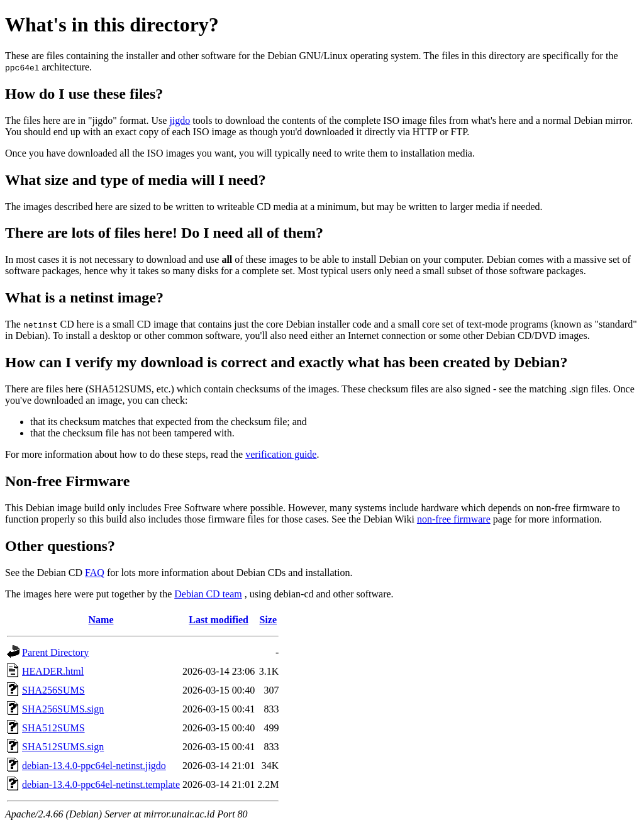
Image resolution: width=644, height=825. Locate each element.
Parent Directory (55, 652)
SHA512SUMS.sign (63, 747)
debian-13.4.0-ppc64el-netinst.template (101, 784)
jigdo (180, 120)
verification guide (281, 454)
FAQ (95, 573)
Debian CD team (208, 594)
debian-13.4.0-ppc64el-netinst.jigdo (94, 766)
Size (268, 620)
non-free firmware (454, 519)
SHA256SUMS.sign (63, 709)
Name (101, 620)
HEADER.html (53, 671)
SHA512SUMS (53, 728)
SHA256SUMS (53, 690)
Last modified (219, 620)
